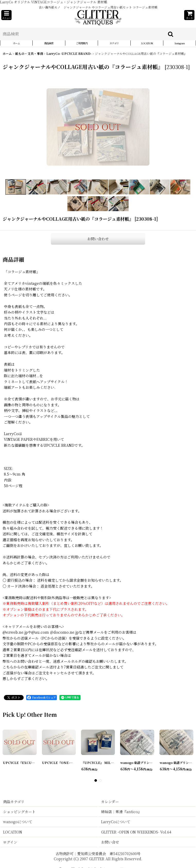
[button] (6, 15)
